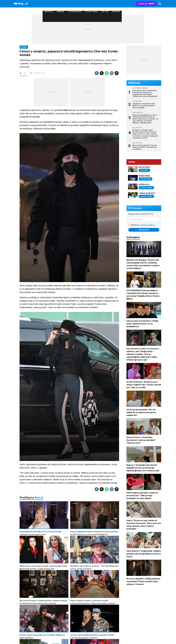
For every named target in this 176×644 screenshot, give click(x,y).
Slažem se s (144, 225)
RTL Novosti (136, 208)
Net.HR (105, 4)
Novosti (49, 4)
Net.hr (39, 500)
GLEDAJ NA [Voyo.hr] (145, 4)
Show (133, 162)
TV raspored (75, 4)
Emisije (61, 4)
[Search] (159, 4)
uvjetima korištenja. (149, 225)
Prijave (116, 4)
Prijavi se (145, 230)
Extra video (91, 4)
